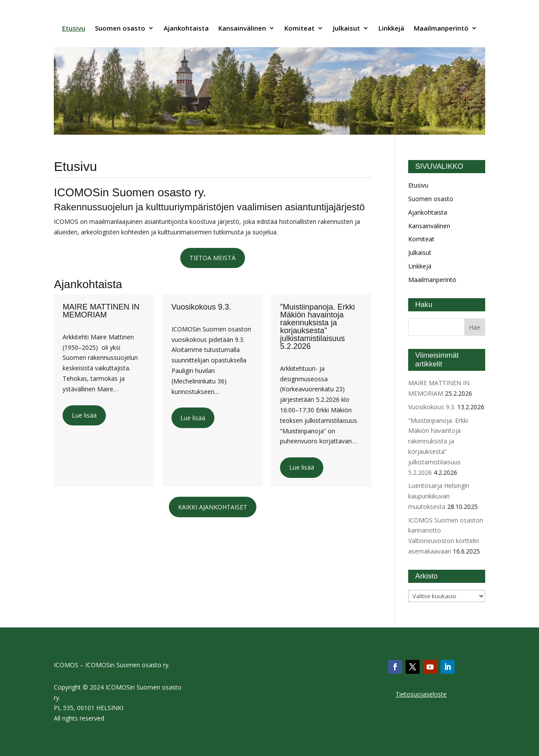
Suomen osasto (120, 28)
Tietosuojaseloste (421, 694)
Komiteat (299, 28)
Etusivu (74, 28)
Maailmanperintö (441, 28)
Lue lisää (84, 415)
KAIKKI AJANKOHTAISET (213, 507)
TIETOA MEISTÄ (213, 258)
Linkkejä (391, 28)
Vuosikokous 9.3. (201, 307)
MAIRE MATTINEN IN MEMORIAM (101, 311)
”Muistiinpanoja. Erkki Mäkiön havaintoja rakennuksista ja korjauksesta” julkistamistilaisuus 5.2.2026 (317, 327)
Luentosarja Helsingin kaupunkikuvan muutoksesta (439, 496)
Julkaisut (346, 28)
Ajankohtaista (186, 28)
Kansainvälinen (242, 28)
